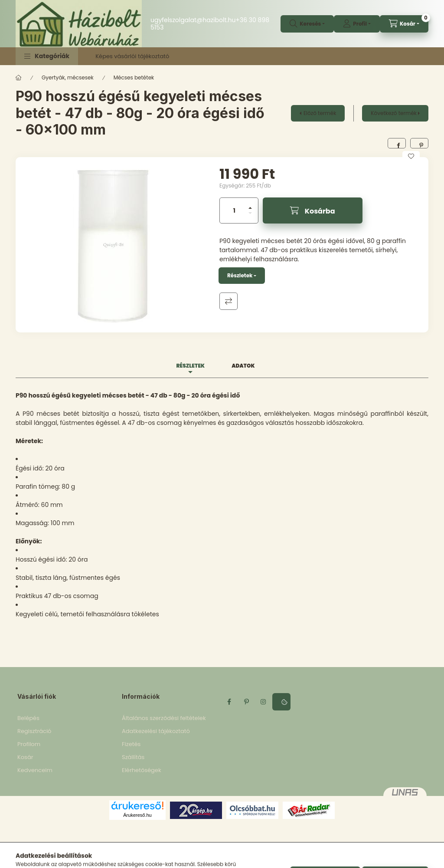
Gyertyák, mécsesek (68, 77)
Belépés (28, 718)
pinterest (246, 702)
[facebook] (397, 143)
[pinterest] (419, 143)
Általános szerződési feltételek (164, 718)
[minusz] (250, 213)
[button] (47, 56)
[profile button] (357, 24)
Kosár (25, 757)
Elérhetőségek (142, 770)
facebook (229, 702)
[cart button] (404, 24)
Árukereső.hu (137, 815)
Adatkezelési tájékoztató (156, 731)
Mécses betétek (134, 77)
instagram (264, 702)
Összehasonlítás (229, 301)
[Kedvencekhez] (411, 156)
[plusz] (250, 208)
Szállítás (133, 757)
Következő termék (394, 113)
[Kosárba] (313, 210)
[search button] (307, 24)
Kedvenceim (35, 770)
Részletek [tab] (190, 366)
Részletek (240, 275)
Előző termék (320, 113)
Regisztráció (34, 731)
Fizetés (131, 744)
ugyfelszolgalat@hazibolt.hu (193, 20)
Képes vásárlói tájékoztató (132, 56)
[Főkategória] (19, 78)
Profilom (29, 744)
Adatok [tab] (243, 366)
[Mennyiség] (235, 210)
